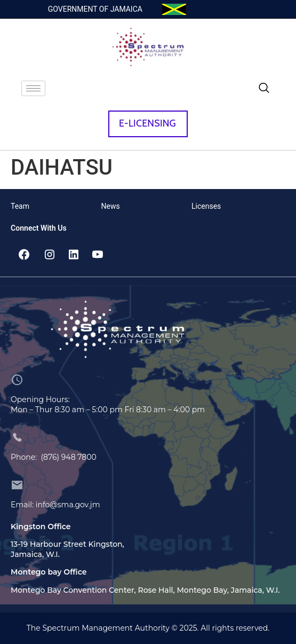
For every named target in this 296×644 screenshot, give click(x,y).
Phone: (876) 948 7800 (54, 457)
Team (20, 206)
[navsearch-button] (264, 89)
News (111, 206)
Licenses (206, 206)
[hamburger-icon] (33, 88)
